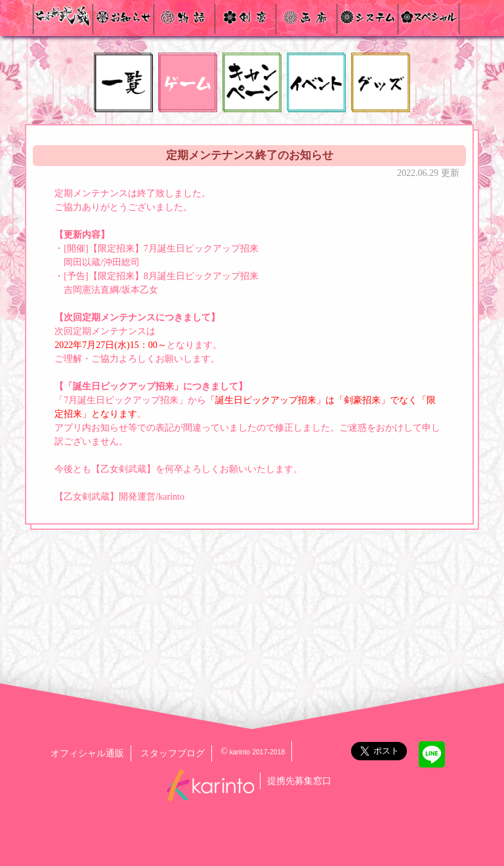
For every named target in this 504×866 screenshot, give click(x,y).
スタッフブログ (173, 753)
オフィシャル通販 (87, 753)
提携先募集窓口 (299, 781)
